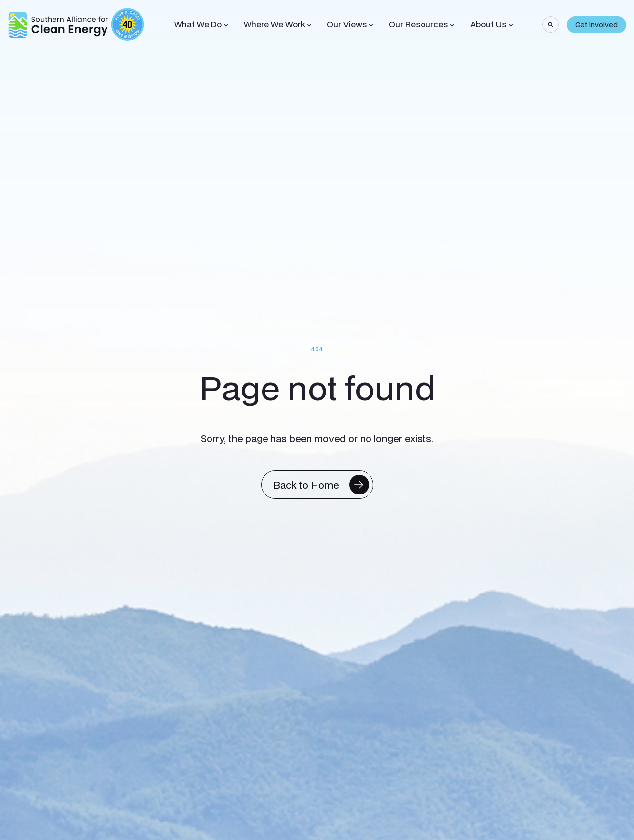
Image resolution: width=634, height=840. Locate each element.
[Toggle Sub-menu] (226, 25)
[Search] (551, 25)
